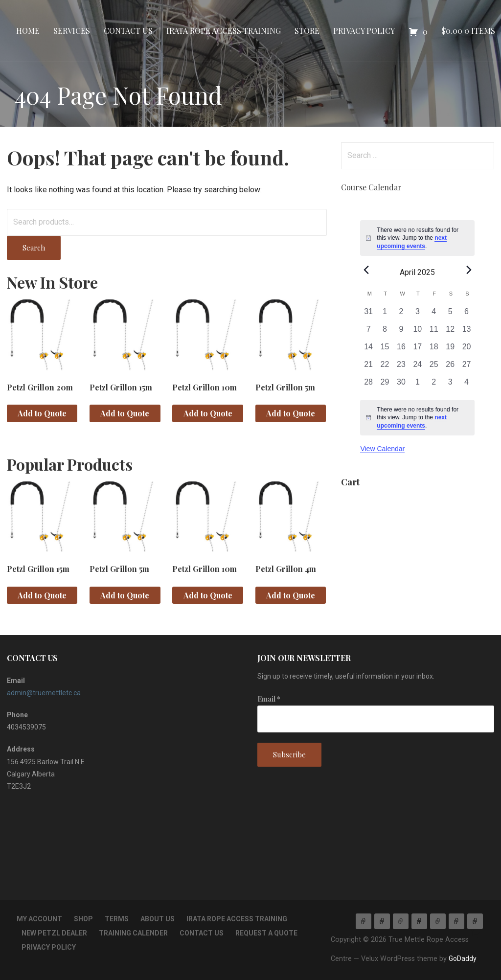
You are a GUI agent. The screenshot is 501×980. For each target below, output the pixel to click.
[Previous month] (366, 270)
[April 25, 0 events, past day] (434, 367)
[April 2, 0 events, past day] (401, 315)
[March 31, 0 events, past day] (368, 315)
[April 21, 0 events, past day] (368, 367)
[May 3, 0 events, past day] (450, 385)
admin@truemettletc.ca (44, 693)
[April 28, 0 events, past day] (368, 385)
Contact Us (128, 31)
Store (307, 31)
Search (34, 248)
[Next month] (469, 270)
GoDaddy (463, 958)
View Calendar (382, 449)
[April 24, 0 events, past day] (418, 367)
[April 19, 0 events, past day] (450, 350)
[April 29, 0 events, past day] (385, 385)
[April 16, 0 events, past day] (401, 350)
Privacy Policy (364, 31)
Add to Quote (42, 413)
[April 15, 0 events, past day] (385, 350)
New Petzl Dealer (54, 933)
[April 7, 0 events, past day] (368, 332)
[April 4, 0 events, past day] (434, 315)
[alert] (417, 238)
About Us (158, 919)
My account (39, 919)
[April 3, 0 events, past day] (418, 315)
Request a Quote (266, 933)
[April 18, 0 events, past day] (434, 350)
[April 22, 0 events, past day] (385, 367)
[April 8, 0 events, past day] (385, 332)
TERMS (117, 919)
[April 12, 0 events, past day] (450, 332)
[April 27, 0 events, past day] (467, 367)
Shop (83, 919)
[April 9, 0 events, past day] (401, 332)
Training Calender (133, 933)
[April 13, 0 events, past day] (467, 332)
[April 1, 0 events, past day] (385, 315)
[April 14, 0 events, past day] (368, 350)
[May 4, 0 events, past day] (467, 385)
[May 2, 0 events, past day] (434, 385)
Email (269, 699)
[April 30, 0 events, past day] (401, 385)
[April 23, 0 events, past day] (401, 367)
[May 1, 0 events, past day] (418, 385)
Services (72, 31)
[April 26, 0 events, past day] (450, 367)
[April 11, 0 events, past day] (434, 332)
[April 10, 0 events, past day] (418, 332)
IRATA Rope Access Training (224, 31)
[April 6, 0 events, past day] (467, 315)
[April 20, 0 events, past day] (467, 350)
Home (28, 31)
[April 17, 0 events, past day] (418, 350)
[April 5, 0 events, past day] (450, 315)
